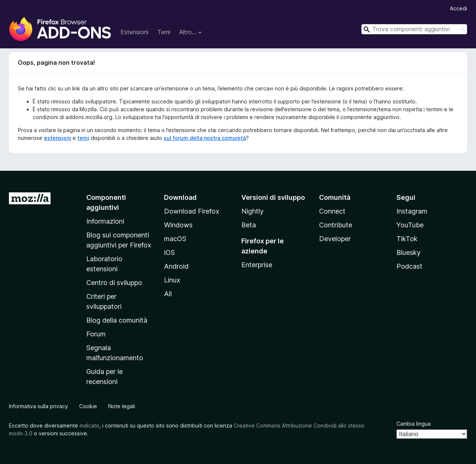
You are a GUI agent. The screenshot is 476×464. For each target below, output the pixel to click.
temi (83, 138)
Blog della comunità (117, 320)
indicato (89, 425)
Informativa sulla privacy (38, 406)
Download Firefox (192, 211)
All (168, 294)
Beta (249, 225)
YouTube (410, 225)
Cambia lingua (414, 424)
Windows (178, 225)
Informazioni (105, 221)
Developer (335, 239)
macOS (175, 239)
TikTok (407, 239)
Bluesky (409, 252)
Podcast (409, 266)
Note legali (122, 406)
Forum (96, 334)
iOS (169, 252)
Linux (172, 280)
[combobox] (414, 29)
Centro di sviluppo (114, 283)
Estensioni (134, 32)
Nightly (253, 211)
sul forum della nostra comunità (205, 138)
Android (176, 266)
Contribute (336, 225)
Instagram (412, 211)
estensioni (57, 138)
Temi (164, 32)
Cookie (88, 406)
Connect (332, 211)
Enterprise (257, 265)
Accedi (459, 8)
